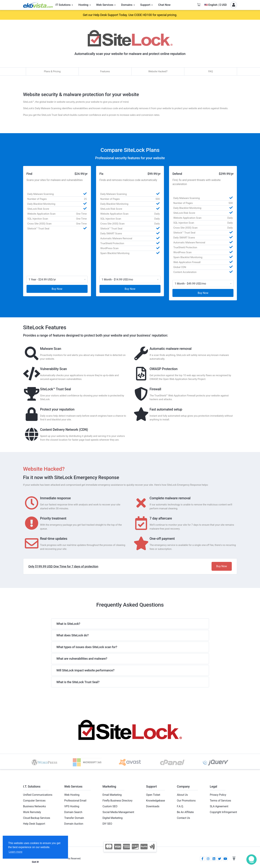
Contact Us (183, 818)
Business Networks (35, 806)
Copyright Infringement (223, 812)
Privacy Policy (218, 795)
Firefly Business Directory (118, 801)
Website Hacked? (158, 71)
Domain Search (73, 812)
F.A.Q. (180, 806)
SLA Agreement (219, 806)
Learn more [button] (15, 852)
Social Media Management (118, 812)
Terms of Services (220, 801)
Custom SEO (110, 806)
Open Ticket (153, 795)
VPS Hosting (72, 806)
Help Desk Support (34, 824)
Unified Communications (38, 795)
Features (105, 71)
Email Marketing (112, 795)
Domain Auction (74, 824)
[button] (234, 859)
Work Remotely (32, 812)
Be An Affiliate (185, 812)
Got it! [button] (35, 862)
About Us (182, 795)
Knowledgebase (156, 801)
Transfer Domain (74, 818)
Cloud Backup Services (37, 818)
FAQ (211, 71)
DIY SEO (107, 824)
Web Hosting (72, 795)
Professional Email (75, 801)
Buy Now (57, 289)
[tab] (130, 624)
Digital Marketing (113, 818)
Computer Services (34, 801)
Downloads (153, 806)
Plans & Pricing (52, 71)
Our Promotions (186, 801)
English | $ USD (216, 5)
